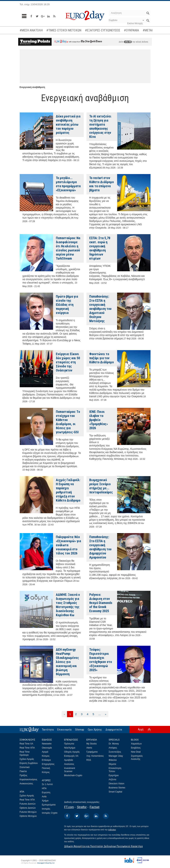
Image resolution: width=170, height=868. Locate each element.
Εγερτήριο (114, 775)
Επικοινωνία (64, 730)
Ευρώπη (46, 792)
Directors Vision (117, 784)
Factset (94, 807)
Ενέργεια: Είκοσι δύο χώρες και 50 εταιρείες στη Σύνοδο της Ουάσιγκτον (68, 362)
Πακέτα (23, 771)
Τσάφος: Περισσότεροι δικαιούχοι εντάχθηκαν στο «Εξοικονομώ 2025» (101, 660)
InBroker (112, 830)
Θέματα (112, 764)
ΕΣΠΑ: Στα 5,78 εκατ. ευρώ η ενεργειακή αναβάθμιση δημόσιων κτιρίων (100, 248)
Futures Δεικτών (28, 804)
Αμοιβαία (69, 760)
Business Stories (117, 788)
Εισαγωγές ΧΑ (71, 756)
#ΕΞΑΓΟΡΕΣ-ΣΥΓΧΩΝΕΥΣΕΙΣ (103, 30)
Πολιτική (46, 768)
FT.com (69, 807)
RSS (89, 760)
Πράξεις (24, 775)
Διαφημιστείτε (114, 730)
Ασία (44, 797)
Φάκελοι (113, 760)
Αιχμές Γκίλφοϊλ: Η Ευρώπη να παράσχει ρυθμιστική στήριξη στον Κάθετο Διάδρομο (68, 490)
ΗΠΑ (44, 788)
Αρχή (141, 729)
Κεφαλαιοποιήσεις (28, 779)
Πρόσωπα (69, 744)
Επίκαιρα (46, 760)
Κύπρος (46, 772)
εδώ (128, 42)
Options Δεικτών (28, 808)
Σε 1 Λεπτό (47, 784)
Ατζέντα (113, 779)
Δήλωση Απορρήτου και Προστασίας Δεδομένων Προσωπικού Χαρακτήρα (103, 846)
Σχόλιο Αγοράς (27, 759)
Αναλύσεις (69, 764)
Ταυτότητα (48, 730)
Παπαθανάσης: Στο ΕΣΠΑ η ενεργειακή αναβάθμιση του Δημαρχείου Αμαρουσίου (100, 547)
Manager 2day (116, 756)
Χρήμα (45, 801)
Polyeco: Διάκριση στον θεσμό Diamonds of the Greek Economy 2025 (101, 603)
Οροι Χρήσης (95, 730)
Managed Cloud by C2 (46, 863)
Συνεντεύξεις (115, 752)
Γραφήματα (92, 752)
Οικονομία (47, 748)
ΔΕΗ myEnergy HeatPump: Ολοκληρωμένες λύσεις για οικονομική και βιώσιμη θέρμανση (67, 662)
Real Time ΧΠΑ (27, 748)
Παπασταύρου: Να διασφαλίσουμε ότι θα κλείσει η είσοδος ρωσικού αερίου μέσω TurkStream (68, 248)
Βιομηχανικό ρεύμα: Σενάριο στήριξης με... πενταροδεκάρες (101, 486)
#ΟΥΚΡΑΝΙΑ (131, 30)
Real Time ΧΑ (26, 744)
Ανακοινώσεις (26, 784)
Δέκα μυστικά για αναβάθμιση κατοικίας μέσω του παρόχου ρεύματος (68, 124)
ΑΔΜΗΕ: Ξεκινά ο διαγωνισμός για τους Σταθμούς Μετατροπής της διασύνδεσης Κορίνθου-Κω (68, 605)
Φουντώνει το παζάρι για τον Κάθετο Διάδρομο (102, 358)
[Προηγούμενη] (64, 714)
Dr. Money (114, 744)
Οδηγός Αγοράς (72, 752)
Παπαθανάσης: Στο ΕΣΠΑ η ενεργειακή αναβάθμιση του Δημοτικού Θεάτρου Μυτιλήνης (100, 309)
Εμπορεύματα (49, 805)
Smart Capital (116, 792)
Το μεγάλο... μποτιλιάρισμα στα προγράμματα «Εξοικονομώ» (68, 184)
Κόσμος (46, 756)
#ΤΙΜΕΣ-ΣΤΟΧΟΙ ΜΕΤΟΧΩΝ (64, 30)
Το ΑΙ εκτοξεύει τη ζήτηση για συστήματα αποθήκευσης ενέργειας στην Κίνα (100, 126)
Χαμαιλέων (136, 744)
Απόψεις (113, 748)
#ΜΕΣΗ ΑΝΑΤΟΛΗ (31, 30)
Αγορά (45, 752)
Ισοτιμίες (46, 809)
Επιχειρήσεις (48, 764)
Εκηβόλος (136, 748)
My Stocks (92, 744)
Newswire (47, 744)
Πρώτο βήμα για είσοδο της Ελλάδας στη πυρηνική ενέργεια (67, 305)
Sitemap (80, 730)
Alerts (89, 748)
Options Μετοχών (28, 816)
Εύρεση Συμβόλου (29, 763)
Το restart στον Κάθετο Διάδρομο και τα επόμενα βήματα (102, 184)
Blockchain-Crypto (73, 775)
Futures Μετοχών (28, 812)
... (100, 714)
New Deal (136, 752)
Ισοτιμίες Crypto (50, 813)
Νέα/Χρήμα (70, 748)
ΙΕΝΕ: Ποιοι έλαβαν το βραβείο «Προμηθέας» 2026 (99, 420)
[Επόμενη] (106, 714)
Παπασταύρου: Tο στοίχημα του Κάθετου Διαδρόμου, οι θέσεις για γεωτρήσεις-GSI (68, 422)
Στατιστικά (25, 767)
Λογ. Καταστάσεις (95, 756)
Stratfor (82, 807)
